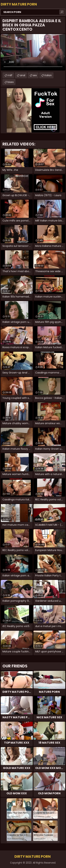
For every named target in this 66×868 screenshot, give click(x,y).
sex (35, 75)
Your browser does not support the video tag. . (33, 52)
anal (23, 75)
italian (48, 75)
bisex (11, 82)
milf (10, 75)
